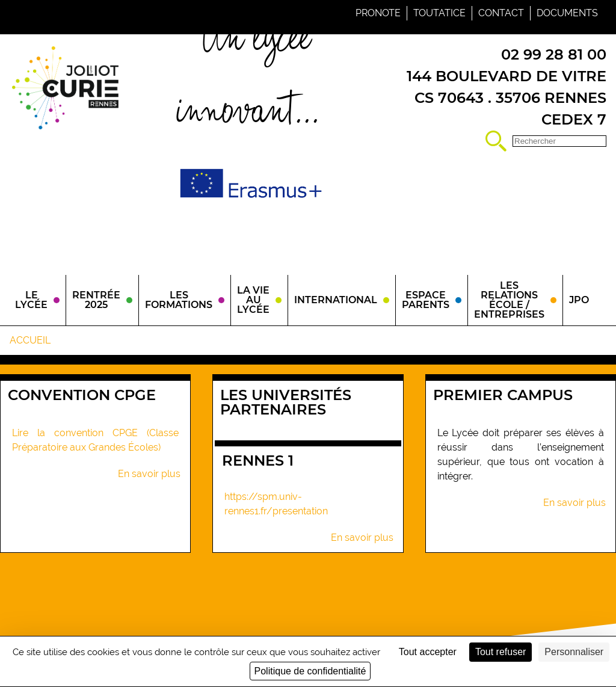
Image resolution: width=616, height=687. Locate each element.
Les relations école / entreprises (509, 300)
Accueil (30, 340)
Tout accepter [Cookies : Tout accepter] (428, 652)
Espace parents (426, 300)
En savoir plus (149, 474)
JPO (579, 300)
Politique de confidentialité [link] (310, 671)
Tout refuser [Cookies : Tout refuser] (500, 652)
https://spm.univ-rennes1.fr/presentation (276, 504)
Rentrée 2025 (96, 300)
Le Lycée (31, 300)
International (336, 300)
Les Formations (179, 300)
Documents (567, 13)
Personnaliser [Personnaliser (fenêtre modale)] (574, 652)
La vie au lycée (253, 300)
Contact (501, 13)
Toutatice (439, 13)
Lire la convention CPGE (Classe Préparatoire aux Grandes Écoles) (95, 440)
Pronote (378, 13)
